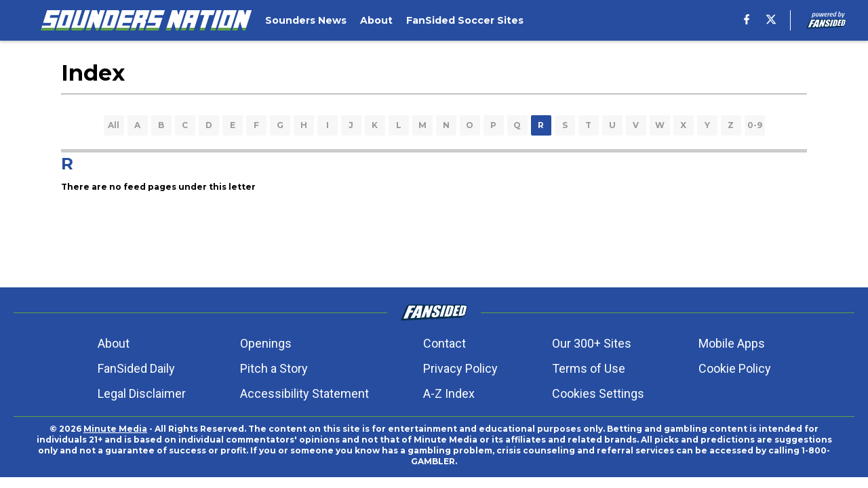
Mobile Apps (732, 343)
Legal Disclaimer (142, 393)
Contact (445, 343)
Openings (266, 343)
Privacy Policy (460, 368)
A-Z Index (449, 393)
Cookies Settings (598, 393)
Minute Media (115, 429)
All (114, 125)
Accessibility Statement (304, 393)
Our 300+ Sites (592, 343)
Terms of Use (589, 368)
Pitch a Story (274, 368)
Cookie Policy (735, 368)
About (114, 343)
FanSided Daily (136, 368)
